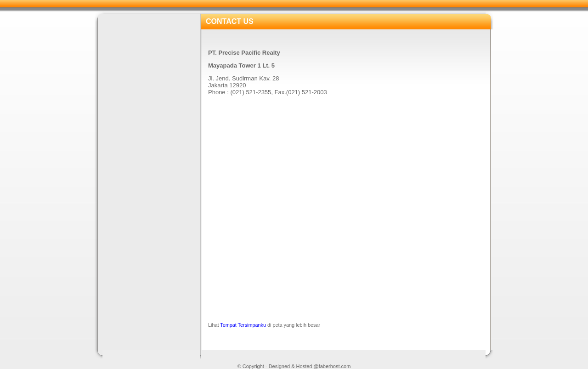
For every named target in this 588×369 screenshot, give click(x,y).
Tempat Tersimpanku (243, 325)
